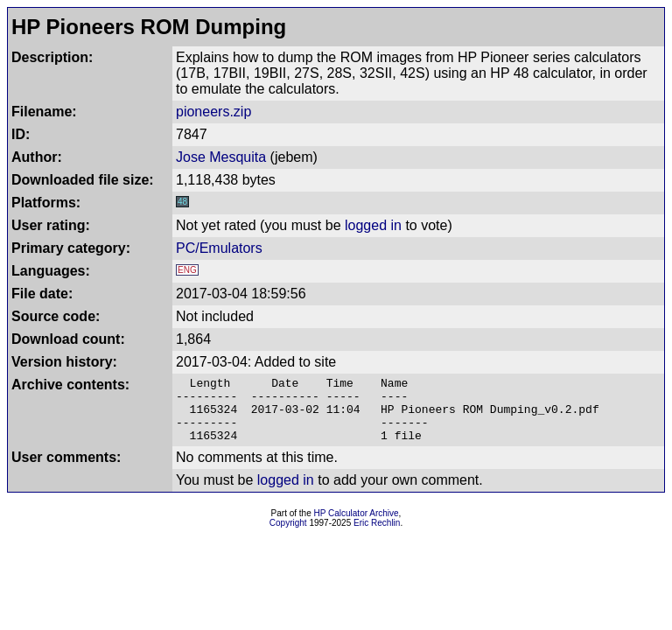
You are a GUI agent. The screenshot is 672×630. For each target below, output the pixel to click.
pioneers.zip (213, 112)
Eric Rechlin (377, 536)
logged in (373, 225)
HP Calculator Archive (357, 526)
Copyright (288, 536)
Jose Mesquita (221, 157)
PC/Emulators (219, 248)
